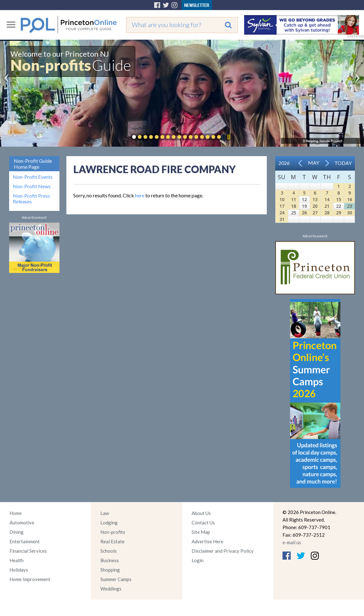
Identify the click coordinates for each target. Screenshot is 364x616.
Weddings (111, 589)
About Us (201, 513)
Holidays (19, 570)
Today (343, 163)
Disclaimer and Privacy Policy (223, 551)
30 (350, 213)
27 (315, 213)
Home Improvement (30, 579)
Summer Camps (116, 579)
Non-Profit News (32, 186)
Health (17, 560)
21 (327, 206)
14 (327, 199)
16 (350, 199)
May (314, 163)
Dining (17, 532)
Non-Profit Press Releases (31, 199)
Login (198, 560)
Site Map (201, 532)
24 (282, 213)
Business (110, 560)
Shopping (110, 570)
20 (315, 206)
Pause (228, 137)
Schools (109, 551)
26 (304, 213)
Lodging (109, 523)
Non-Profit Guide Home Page (33, 164)
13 (315, 199)
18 (294, 206)
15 (339, 199)
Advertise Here (207, 541)
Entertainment (25, 541)
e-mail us (292, 542)
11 (294, 199)
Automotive (22, 523)
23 (350, 206)
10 (282, 199)
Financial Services (28, 551)
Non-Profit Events (33, 177)
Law (105, 513)
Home (16, 513)
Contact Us (203, 523)
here (140, 195)
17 (282, 206)
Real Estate (112, 541)
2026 (284, 163)
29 (339, 213)
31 (282, 219)
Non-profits (113, 532)
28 (327, 213)
